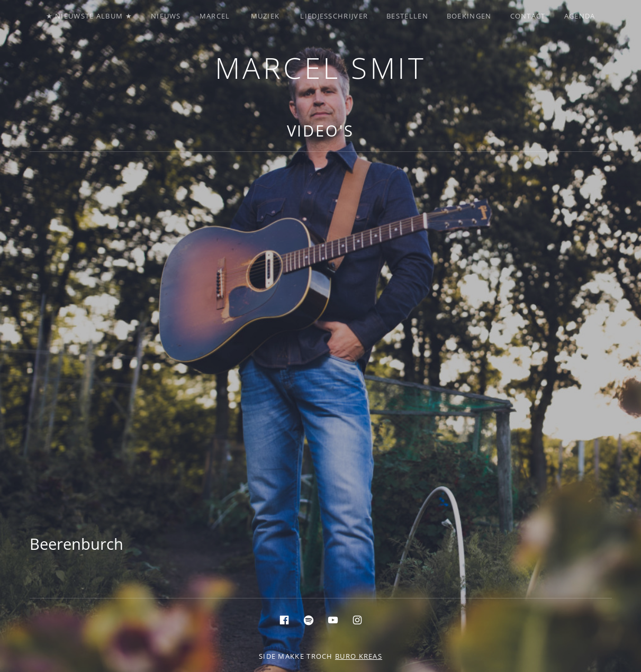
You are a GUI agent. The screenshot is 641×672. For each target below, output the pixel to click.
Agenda (580, 16)
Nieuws (166, 16)
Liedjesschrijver (334, 16)
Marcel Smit (321, 67)
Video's (320, 130)
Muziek (265, 16)
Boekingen (469, 16)
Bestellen (407, 16)
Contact (528, 16)
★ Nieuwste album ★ (89, 16)
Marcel (215, 16)
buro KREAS (359, 656)
